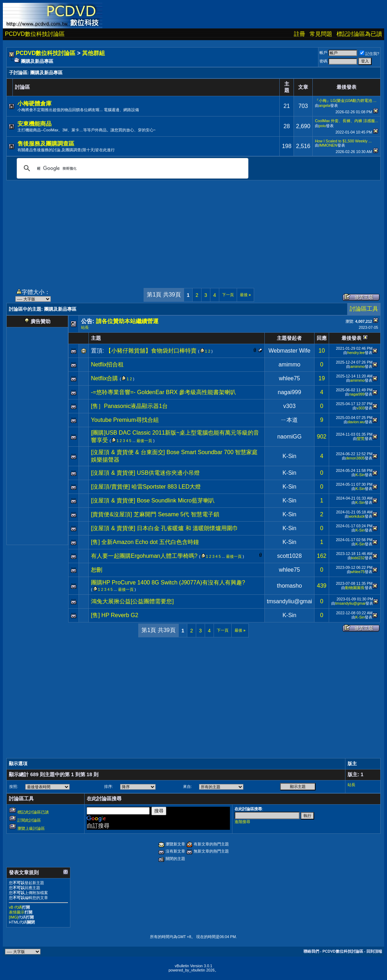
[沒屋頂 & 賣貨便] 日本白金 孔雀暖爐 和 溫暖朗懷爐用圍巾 (165, 528)
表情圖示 (17, 912)
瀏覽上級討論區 (31, 828)
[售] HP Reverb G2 (115, 615)
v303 (289, 406)
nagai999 (290, 392)
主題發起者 (289, 338)
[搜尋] (131, 168)
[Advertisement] (193, 230)
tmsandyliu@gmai (289, 601)
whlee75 (290, 378)
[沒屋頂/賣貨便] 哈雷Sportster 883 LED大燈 (146, 487)
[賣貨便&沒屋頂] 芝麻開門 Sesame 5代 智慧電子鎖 (155, 514)
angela (324, 105)
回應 (322, 338)
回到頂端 (374, 951)
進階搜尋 (242, 822)
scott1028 (289, 556)
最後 (245, 295)
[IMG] (14, 917)
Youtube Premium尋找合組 (125, 420)
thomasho (289, 586)
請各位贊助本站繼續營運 (127, 321)
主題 (96, 338)
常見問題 (321, 34)
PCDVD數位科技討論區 (35, 34)
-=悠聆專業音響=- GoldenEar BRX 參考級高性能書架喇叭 (163, 392)
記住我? (369, 54)
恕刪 (97, 570)
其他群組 (93, 53)
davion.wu (356, 422)
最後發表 (351, 338)
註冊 (300, 34)
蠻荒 (361, 439)
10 (322, 351)
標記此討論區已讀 (33, 812)
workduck (357, 516)
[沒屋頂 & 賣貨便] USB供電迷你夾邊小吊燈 (145, 473)
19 (322, 378)
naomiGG (289, 437)
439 (322, 586)
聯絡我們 (311, 951)
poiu (322, 126)
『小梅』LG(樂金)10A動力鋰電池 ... (346, 100)
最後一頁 (144, 441)
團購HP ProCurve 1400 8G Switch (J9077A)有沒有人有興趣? (168, 582)
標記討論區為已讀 (359, 34)
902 (322, 437)
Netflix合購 (104, 378)
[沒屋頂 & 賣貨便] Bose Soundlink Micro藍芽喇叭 (153, 500)
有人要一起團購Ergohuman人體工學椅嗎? (144, 556)
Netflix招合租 (107, 364)
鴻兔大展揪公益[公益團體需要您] (132, 601)
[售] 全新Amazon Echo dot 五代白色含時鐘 (145, 542)
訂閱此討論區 (29, 820)
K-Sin (289, 456)
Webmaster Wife (289, 351)
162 (322, 556)
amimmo (289, 364)
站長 (85, 327)
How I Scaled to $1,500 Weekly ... (343, 141)
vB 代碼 (15, 907)
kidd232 (358, 558)
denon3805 (355, 458)
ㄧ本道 (289, 420)
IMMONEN (328, 145)
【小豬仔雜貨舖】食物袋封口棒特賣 (151, 351)
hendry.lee (356, 353)
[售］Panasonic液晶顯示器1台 (129, 406)
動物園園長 (355, 588)
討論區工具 (364, 309)
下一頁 (228, 295)
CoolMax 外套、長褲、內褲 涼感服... (346, 121)
